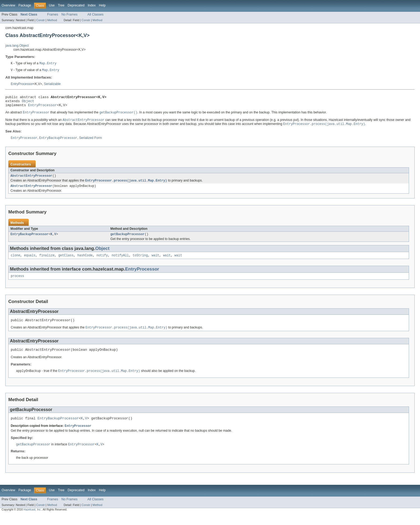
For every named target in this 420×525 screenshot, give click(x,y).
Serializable (52, 84)
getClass (66, 262)
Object (28, 103)
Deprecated (76, 5)
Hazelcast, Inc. (32, 520)
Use (52, 5)
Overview (8, 5)
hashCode (85, 262)
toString (140, 262)
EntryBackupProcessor (29, 240)
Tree (61, 5)
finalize (47, 262)
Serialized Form (90, 142)
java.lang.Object (17, 46)
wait (155, 262)
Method (52, 20)
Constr (40, 20)
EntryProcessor (22, 84)
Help (102, 5)
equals (30, 262)
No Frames (69, 14)
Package (25, 5)
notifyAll (120, 262)
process (17, 283)
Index (92, 5)
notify (102, 262)
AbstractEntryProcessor (31, 180)
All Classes (95, 14)
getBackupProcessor (127, 240)
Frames (53, 14)
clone (16, 262)
